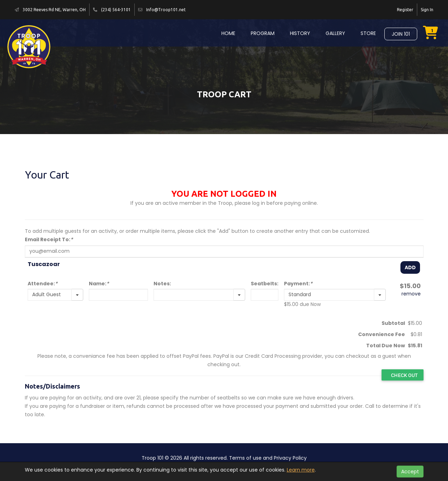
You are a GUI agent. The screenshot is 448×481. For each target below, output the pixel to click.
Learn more (301, 470)
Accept (410, 472)
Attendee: (42, 284)
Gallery (335, 33)
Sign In (427, 10)
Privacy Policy (290, 458)
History (300, 33)
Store (368, 33)
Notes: (162, 284)
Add (410, 267)
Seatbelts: (265, 284)
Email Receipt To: (49, 239)
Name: (99, 284)
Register (405, 10)
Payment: (298, 284)
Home (228, 33)
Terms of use (245, 458)
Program (263, 33)
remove (411, 294)
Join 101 (401, 34)
